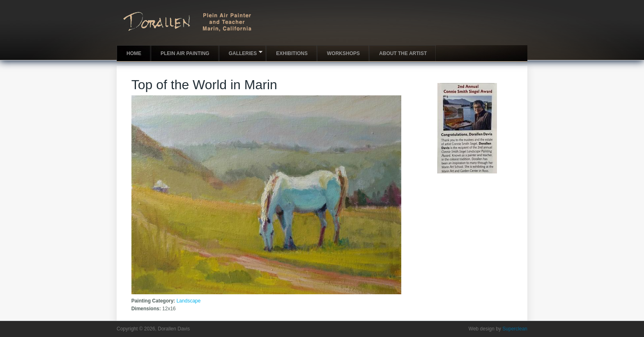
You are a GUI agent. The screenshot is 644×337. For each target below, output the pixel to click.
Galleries (241, 53)
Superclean (515, 329)
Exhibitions (292, 53)
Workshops (343, 53)
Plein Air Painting (185, 53)
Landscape (189, 301)
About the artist (403, 53)
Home (134, 53)
